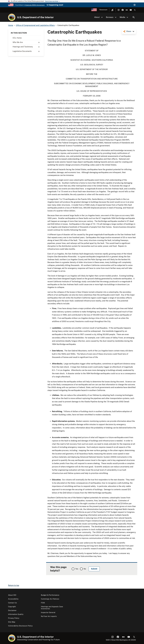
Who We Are (27, 42)
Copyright (12, 607)
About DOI (12, 595)
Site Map (12, 622)
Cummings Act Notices (50, 599)
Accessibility (13, 599)
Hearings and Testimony (27, 47)
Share (129, 31)
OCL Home (17, 38)
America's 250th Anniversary (35, 5)
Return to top (14, 585)
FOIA (43, 603)
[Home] (12, 17)
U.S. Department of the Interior (35, 17)
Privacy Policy (14, 618)
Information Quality (16, 614)
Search (134, 17)
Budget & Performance (50, 595)
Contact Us (12, 603)
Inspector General (48, 612)
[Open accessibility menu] (112, 10)
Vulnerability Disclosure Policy (20, 626)
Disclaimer (12, 610)
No (85, 569)
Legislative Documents (27, 51)
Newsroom (103, 10)
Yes (77, 569)
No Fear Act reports (49, 616)
